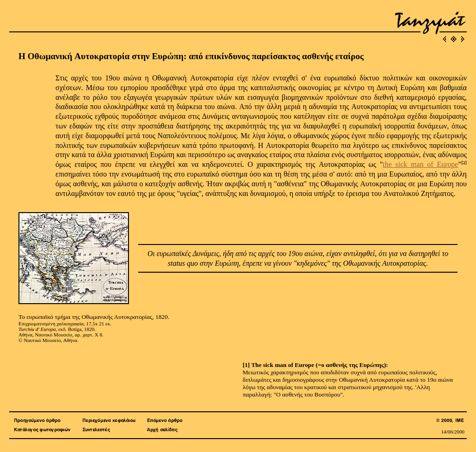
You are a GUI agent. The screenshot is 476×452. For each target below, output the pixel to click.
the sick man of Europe (420, 164)
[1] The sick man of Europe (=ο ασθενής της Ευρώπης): (315, 365)
